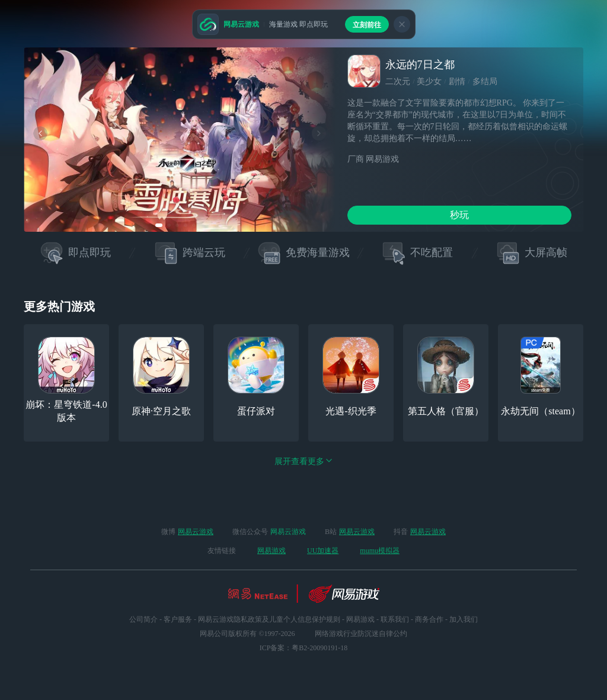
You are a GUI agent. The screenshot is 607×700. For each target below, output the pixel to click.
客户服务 (178, 619)
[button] (159, 225)
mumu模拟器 (380, 551)
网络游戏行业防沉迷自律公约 (361, 634)
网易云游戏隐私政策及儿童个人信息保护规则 (269, 619)
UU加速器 (323, 551)
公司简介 (143, 619)
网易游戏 (271, 551)
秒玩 (459, 215)
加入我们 (464, 619)
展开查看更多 (303, 461)
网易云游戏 (196, 532)
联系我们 (395, 619)
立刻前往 (367, 25)
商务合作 (429, 619)
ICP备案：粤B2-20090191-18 (304, 648)
